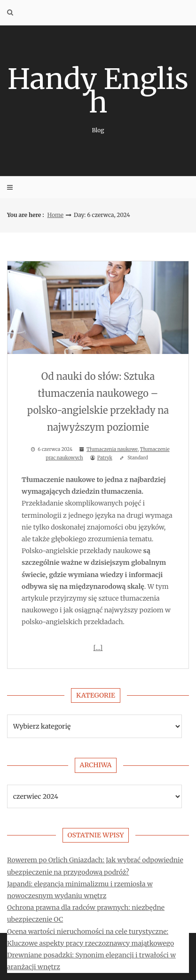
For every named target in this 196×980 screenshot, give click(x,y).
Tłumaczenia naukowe (112, 449)
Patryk (105, 458)
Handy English (98, 97)
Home (56, 215)
